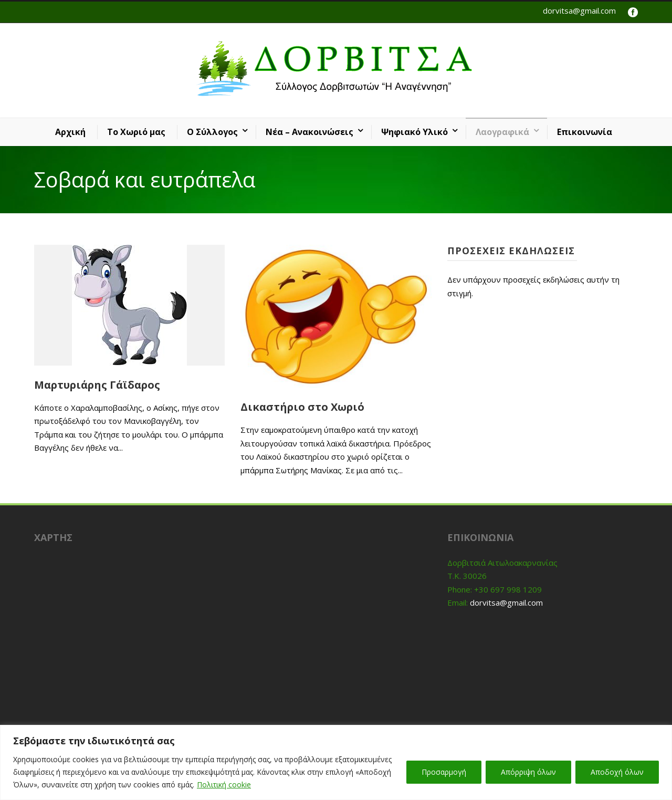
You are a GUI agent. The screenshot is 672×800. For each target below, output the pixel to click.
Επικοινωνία (585, 132)
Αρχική (70, 132)
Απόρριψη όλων (528, 772)
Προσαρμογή (444, 772)
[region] (336, 762)
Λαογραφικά (502, 132)
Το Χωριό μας (136, 132)
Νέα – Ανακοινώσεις (309, 132)
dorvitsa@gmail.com (579, 11)
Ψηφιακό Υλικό (414, 132)
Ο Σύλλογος (212, 132)
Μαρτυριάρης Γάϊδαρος (97, 385)
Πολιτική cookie (224, 785)
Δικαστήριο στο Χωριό (302, 407)
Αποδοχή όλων (617, 772)
